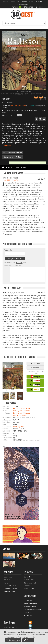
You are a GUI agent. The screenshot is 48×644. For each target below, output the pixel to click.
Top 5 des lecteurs (31, 604)
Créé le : (5, 440)
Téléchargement (30, 583)
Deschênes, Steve (19, 415)
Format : (5, 429)
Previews (7, 580)
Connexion (41, 7)
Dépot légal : (7, 417)
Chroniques (8, 577)
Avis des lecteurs (30, 607)
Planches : (6, 433)
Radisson (6, 99)
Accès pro (39, 1)
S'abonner (28, 586)
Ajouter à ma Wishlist (13, 157)
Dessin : (5, 411)
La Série (23, 167)
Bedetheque (15, 1)
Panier (17, 7)
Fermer (28, 640)
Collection (35, 364)
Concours (27, 613)
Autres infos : (7, 438)
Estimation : (7, 422)
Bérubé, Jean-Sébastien (21, 408)
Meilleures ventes (10, 592)
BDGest (5, 1)
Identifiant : (6, 406)
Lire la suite (6, 145)
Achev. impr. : (7, 420)
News (6, 583)
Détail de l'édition (12, 167)
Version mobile (23, 4)
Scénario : (6, 408)
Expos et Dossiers (10, 586)
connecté (19, 263)
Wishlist (35, 368)
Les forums (28, 601)
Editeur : (5, 424)
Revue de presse (30, 589)
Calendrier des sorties (11, 589)
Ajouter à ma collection (13, 152)
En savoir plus (13, 640)
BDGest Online (28, 1)
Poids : (5, 436)
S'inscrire (29, 7)
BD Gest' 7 (28, 577)
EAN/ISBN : (6, 431)
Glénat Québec (19, 427)
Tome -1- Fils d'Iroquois (10, 178)
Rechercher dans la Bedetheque (10, 629)
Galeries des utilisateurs (33, 610)
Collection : (7, 427)
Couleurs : (6, 413)
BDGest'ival (28, 616)
